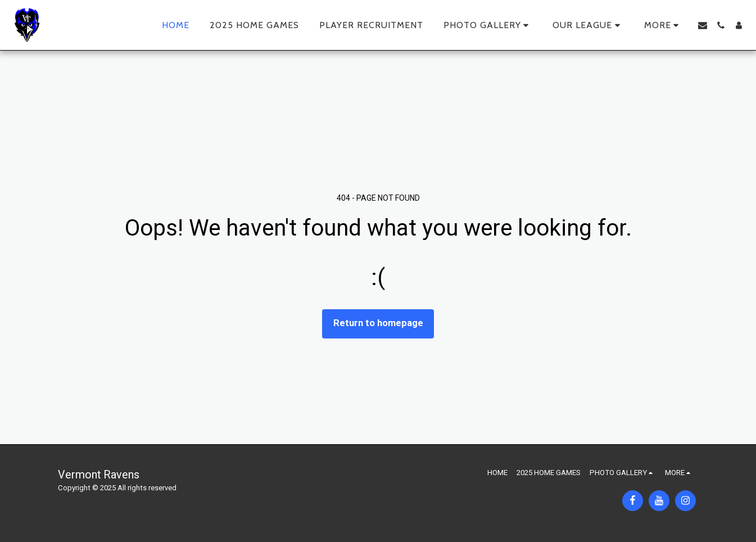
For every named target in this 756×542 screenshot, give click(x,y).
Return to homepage (378, 323)
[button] (488, 25)
